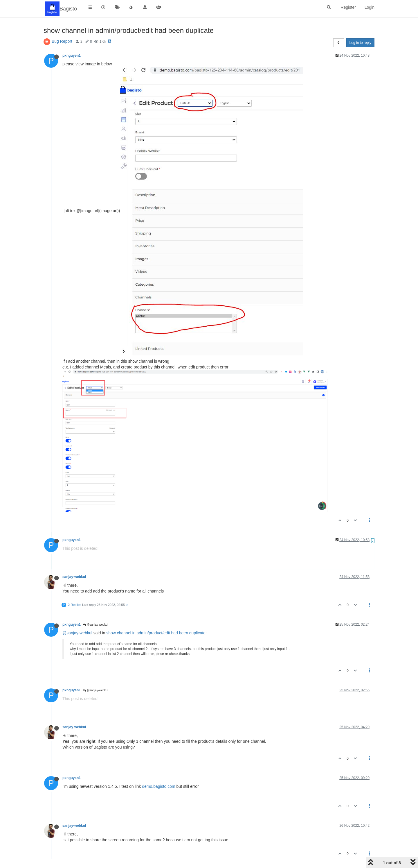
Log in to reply (360, 43)
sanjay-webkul (74, 577)
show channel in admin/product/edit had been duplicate (156, 633)
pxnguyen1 (72, 56)
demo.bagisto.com (158, 786)
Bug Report (62, 41)
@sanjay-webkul (96, 625)
